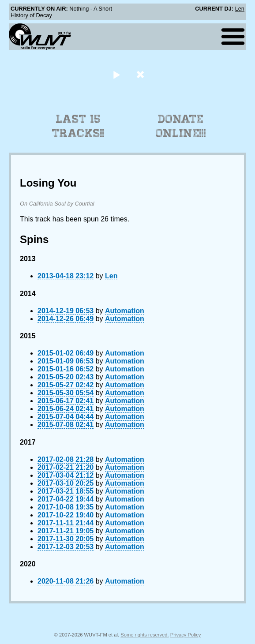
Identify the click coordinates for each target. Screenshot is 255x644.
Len (240, 9)
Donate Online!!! (181, 126)
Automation (125, 311)
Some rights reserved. (144, 635)
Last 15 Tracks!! (78, 126)
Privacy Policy (186, 635)
